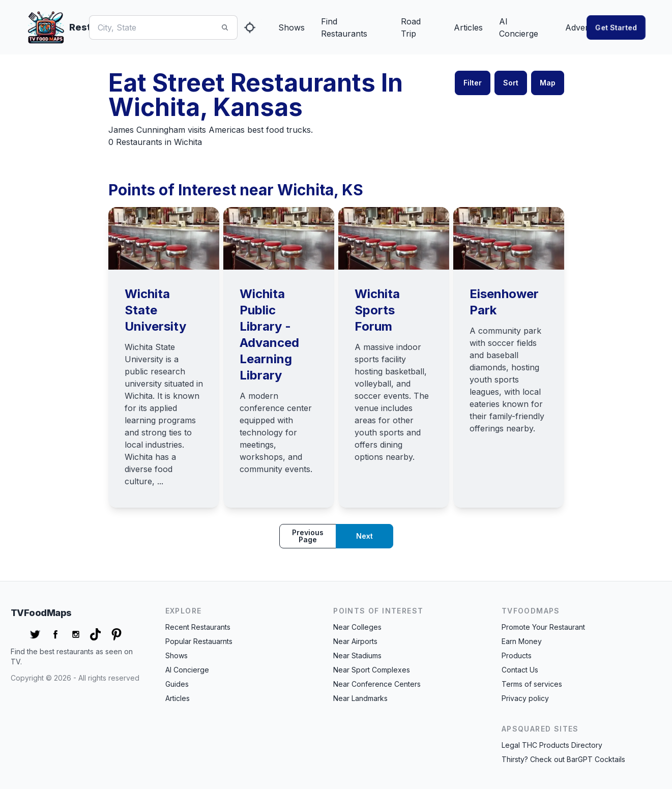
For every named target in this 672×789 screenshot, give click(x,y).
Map (548, 83)
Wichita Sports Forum (377, 310)
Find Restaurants (344, 27)
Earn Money (522, 641)
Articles (468, 27)
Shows (291, 27)
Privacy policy (525, 698)
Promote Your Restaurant (543, 627)
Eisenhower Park (504, 302)
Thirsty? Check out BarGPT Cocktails (563, 759)
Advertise (583, 27)
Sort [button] (511, 83)
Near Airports (355, 641)
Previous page (308, 536)
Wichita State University (155, 310)
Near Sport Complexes (372, 670)
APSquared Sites (540, 729)
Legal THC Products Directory (552, 745)
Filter (473, 83)
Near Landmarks (360, 698)
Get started (616, 27)
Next (364, 536)
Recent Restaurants (198, 627)
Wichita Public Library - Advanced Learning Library (269, 334)
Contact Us (520, 670)
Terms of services (532, 684)
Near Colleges (357, 627)
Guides (177, 684)
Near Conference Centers (377, 684)
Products (517, 655)
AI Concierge (519, 27)
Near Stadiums (357, 655)
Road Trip (411, 27)
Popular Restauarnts (199, 641)
